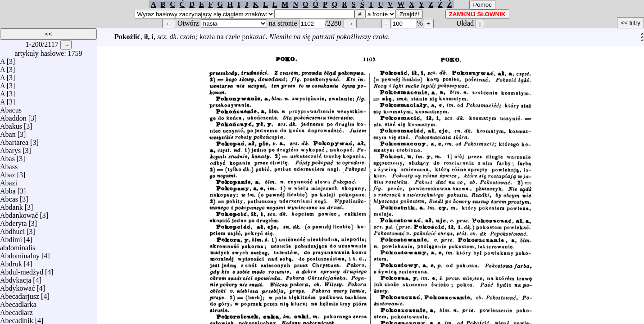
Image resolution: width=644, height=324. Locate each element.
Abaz (8, 173)
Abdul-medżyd (22, 270)
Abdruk (11, 262)
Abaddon (13, 116)
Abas (7, 156)
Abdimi (11, 237)
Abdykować (17, 286)
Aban (8, 132)
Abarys (10, 148)
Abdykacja (16, 278)
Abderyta (14, 221)
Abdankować (19, 213)
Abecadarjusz (20, 294)
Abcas (9, 197)
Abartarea (14, 140)
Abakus (11, 124)
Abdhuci (12, 229)
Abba (8, 189)
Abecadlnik (17, 318)
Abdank (11, 205)
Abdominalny (20, 254)
